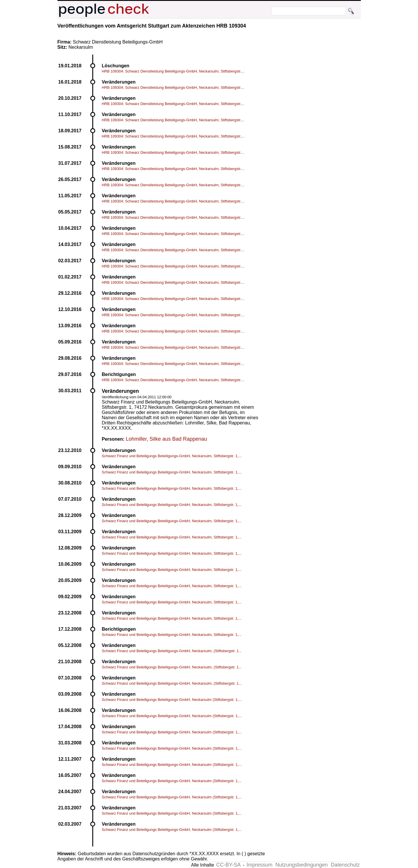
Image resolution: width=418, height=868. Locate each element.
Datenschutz (345, 865)
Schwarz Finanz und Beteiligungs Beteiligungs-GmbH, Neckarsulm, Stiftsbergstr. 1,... (172, 456)
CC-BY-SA (228, 865)
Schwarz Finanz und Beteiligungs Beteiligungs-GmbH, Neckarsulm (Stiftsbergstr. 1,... (172, 700)
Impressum (259, 865)
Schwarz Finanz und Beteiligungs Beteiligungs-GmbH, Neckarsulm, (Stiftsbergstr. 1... (172, 651)
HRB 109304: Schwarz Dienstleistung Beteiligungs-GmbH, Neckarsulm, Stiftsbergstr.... (173, 71)
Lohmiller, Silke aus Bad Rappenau (166, 439)
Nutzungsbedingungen (302, 865)
